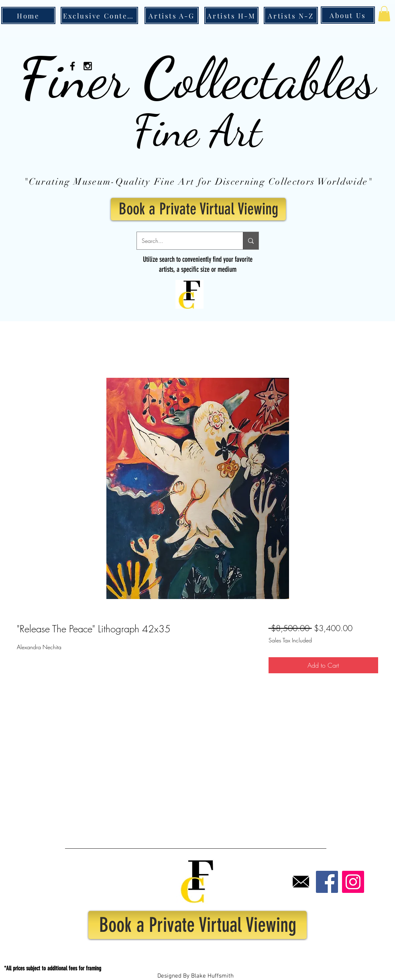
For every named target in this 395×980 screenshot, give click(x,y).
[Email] (301, 882)
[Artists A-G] (172, 15)
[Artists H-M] (231, 15)
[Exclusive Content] (99, 15)
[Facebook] (327, 882)
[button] (384, 14)
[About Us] (348, 15)
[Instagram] (353, 882)
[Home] (28, 15)
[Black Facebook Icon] (72, 66)
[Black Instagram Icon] (88, 66)
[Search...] (184, 241)
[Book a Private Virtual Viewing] (198, 209)
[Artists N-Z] (291, 15)
